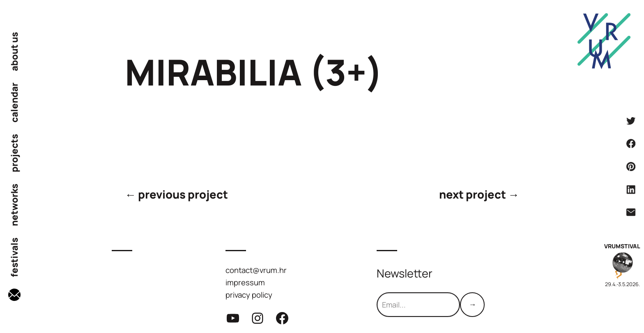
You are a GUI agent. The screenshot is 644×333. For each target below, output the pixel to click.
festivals (14, 257)
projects (14, 153)
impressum (245, 282)
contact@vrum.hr (256, 270)
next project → (479, 194)
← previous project (176, 194)
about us (14, 52)
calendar (14, 103)
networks (14, 205)
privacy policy (249, 295)
